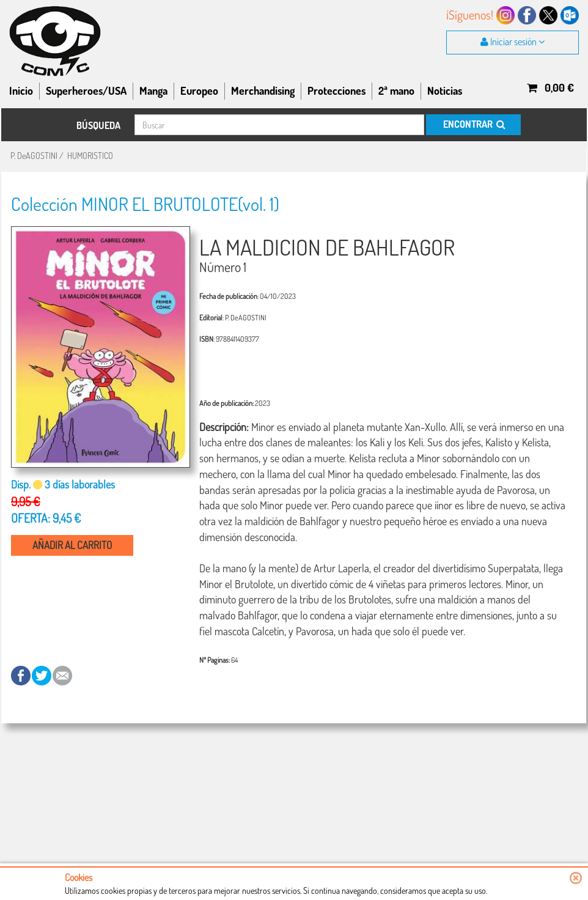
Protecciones (336, 90)
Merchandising (263, 90)
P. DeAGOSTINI (34, 156)
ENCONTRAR (473, 124)
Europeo (199, 90)
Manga (153, 90)
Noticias (445, 90)
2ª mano (396, 90)
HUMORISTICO (90, 156)
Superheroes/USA (86, 90)
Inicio (21, 90)
